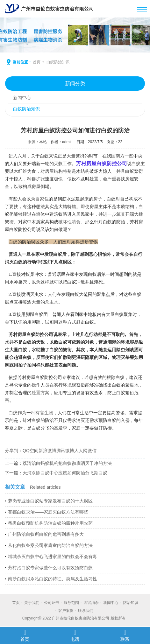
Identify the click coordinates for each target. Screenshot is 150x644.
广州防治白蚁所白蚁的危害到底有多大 (46, 534)
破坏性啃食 (69, 222)
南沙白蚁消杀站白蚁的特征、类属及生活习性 (53, 579)
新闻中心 (22, 98)
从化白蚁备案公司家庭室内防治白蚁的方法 (50, 545)
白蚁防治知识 (58, 62)
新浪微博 (47, 451)
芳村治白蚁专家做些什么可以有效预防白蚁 (50, 568)
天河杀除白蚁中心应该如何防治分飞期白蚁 (65, 473)
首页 (37, 62)
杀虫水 (52, 302)
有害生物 (44, 413)
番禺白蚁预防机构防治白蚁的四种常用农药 (50, 523)
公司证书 (52, 603)
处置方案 (40, 393)
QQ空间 (31, 451)
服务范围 (71, 603)
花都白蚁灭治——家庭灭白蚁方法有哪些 (48, 512)
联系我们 (86, 611)
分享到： (14, 451)
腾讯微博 (65, 451)
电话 (75, 635)
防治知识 (131, 603)
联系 (125, 635)
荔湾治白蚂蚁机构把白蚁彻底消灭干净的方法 (67, 463)
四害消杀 (91, 603)
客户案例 (66, 611)
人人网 (81, 451)
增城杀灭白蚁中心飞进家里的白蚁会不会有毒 (53, 556)
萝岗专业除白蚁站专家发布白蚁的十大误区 (50, 501)
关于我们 (32, 603)
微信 (92, 451)
